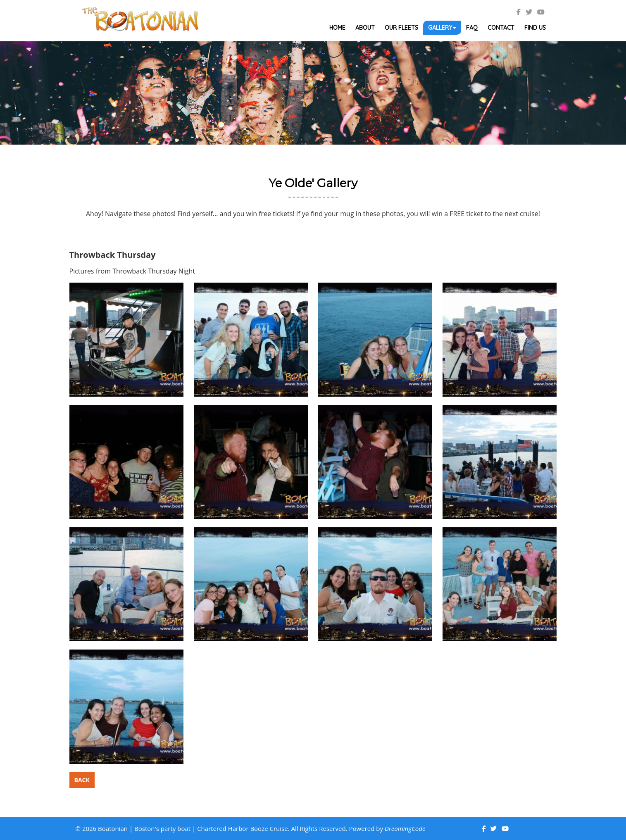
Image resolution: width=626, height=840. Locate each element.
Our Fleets (401, 28)
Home (337, 28)
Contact (501, 28)
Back (82, 780)
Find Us (535, 28)
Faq (472, 28)
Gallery (442, 28)
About (365, 28)
